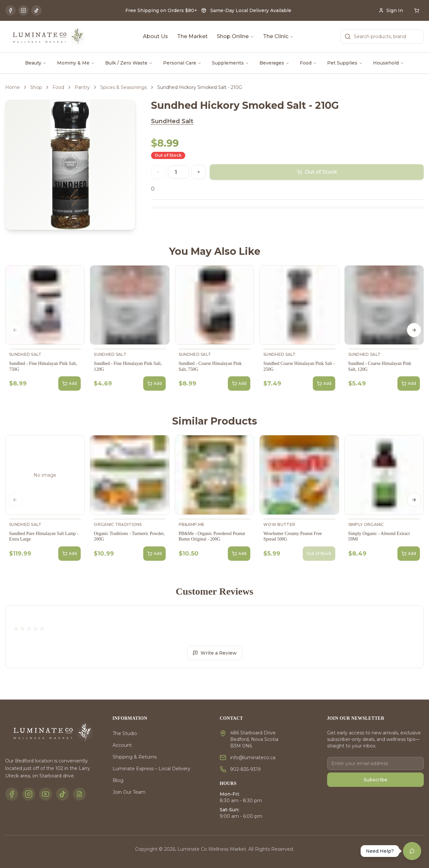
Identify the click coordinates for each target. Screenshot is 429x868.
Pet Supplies (345, 63)
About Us (155, 36)
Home (13, 87)
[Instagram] (23, 10)
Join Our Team (129, 792)
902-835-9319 (245, 769)
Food (308, 63)
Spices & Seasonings (124, 87)
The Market (192, 36)
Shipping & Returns (135, 757)
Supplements (230, 63)
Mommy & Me (76, 63)
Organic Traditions (118, 524)
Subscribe (375, 780)
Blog (118, 780)
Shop (36, 87)
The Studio (125, 733)
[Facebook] (10, 10)
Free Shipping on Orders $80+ (161, 10)
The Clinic (278, 36)
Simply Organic (366, 524)
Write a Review (215, 653)
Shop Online (235, 36)
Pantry (82, 87)
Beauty (36, 63)
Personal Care (182, 63)
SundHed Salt (172, 121)
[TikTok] (36, 10)
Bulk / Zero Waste (129, 63)
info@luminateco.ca (253, 758)
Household (388, 63)
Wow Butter (279, 524)
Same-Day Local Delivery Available (251, 10)
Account (122, 745)
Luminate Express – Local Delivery (152, 769)
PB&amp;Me (192, 524)
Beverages (274, 63)
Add (69, 383)
